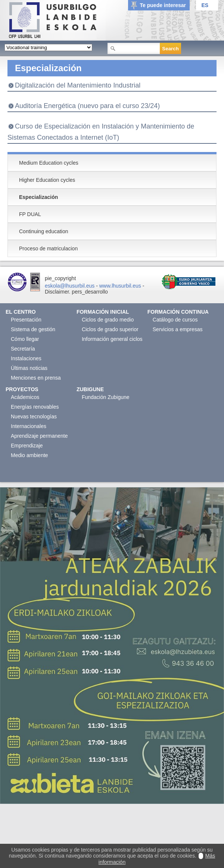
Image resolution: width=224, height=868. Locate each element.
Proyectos (22, 389)
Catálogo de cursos (175, 320)
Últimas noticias (29, 368)
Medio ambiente (29, 455)
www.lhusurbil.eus (120, 286)
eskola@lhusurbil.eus (70, 286)
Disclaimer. (57, 292)
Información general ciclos (112, 339)
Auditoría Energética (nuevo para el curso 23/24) (87, 106)
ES (205, 5)
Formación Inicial (103, 312)
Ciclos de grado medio (108, 320)
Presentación (26, 320)
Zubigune (90, 389)
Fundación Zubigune (106, 397)
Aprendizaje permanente (39, 436)
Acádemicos (25, 397)
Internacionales (29, 426)
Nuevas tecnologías (34, 416)
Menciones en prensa (36, 378)
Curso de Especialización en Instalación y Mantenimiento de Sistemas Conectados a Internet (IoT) (101, 132)
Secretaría (23, 349)
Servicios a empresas (178, 329)
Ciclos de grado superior (110, 329)
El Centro (21, 312)
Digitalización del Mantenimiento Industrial (78, 85)
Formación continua (178, 312)
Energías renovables (35, 407)
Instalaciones (26, 358)
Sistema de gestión (33, 329)
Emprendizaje (27, 446)
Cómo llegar (25, 339)
